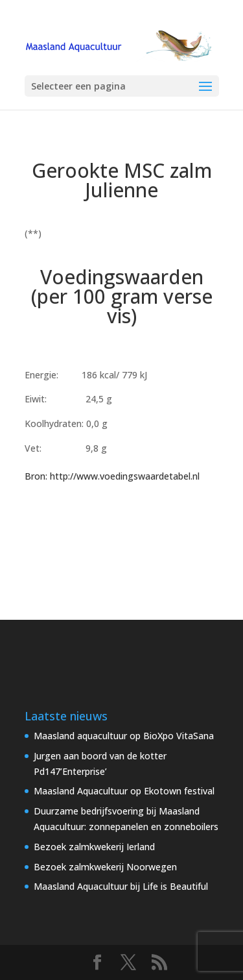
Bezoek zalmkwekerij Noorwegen (105, 867)
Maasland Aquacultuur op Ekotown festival (124, 791)
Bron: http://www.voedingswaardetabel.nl (112, 476)
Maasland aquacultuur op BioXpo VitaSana (124, 736)
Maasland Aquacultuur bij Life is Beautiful (121, 886)
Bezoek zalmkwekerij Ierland (94, 847)
